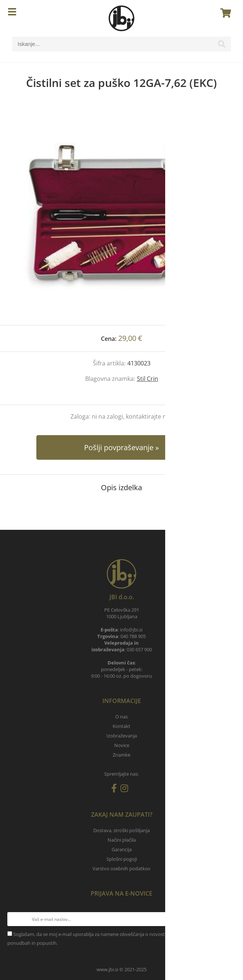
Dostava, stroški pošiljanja (121, 830)
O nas (121, 717)
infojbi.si (131, 630)
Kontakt (121, 726)
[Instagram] (126, 790)
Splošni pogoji (122, 859)
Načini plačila (122, 840)
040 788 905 (133, 636)
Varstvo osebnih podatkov (121, 868)
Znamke (121, 755)
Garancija (122, 849)
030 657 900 (139, 649)
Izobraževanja (122, 736)
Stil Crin (148, 379)
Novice (122, 745)
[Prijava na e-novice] (229, 919)
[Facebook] (116, 790)
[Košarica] (224, 13)
